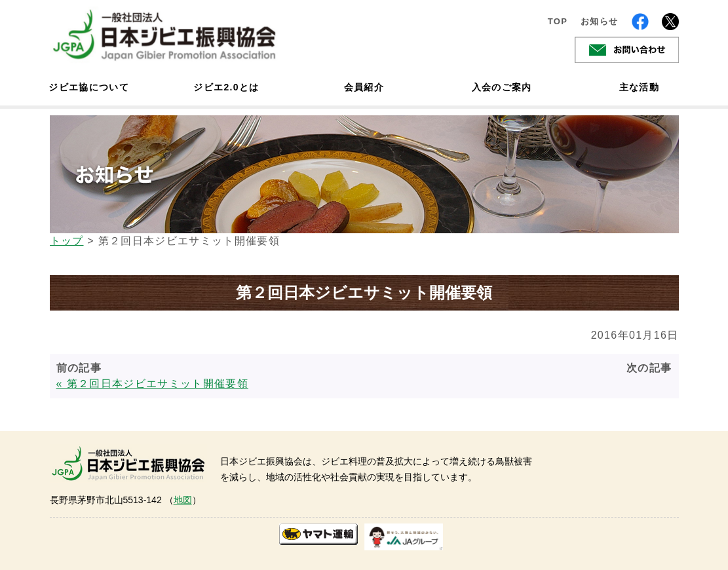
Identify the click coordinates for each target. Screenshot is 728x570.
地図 (183, 500)
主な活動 (639, 87)
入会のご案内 (502, 87)
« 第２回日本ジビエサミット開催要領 (152, 384)
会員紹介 (364, 87)
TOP (558, 21)
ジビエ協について (89, 87)
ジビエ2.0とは (226, 87)
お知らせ (599, 21)
